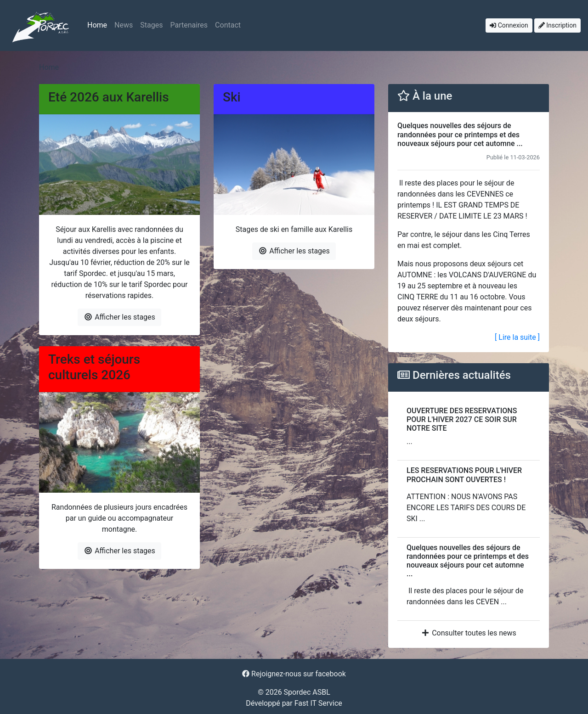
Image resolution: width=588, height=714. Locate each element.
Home (97, 25)
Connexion (509, 25)
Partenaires (189, 25)
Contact (228, 25)
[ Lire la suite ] (517, 337)
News (124, 25)
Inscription (557, 25)
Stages (151, 25)
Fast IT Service (318, 703)
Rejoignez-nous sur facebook (294, 674)
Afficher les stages (119, 317)
